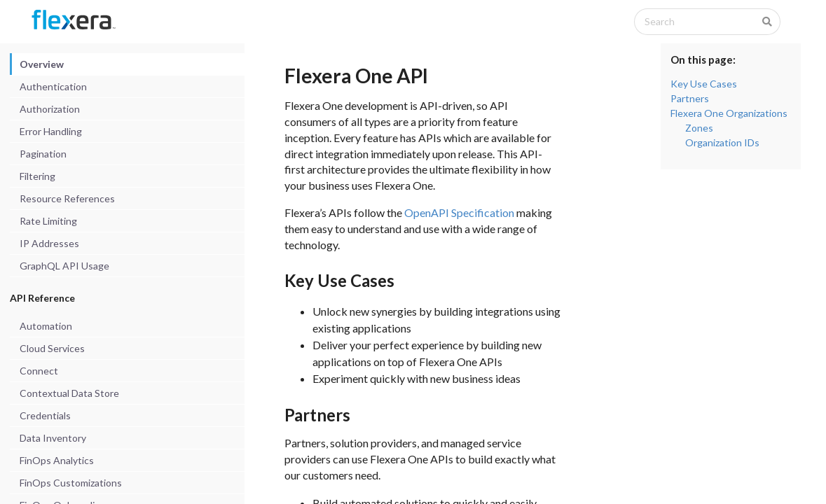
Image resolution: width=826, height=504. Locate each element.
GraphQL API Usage (64, 266)
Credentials (45, 415)
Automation (46, 326)
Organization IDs (722, 142)
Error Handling (51, 131)
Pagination (43, 154)
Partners (690, 98)
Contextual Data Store (69, 393)
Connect (39, 371)
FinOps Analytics (57, 460)
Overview (42, 64)
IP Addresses (49, 243)
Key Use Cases (704, 84)
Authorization (50, 109)
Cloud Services (52, 348)
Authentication (53, 86)
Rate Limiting (48, 221)
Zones (699, 128)
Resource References (67, 198)
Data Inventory (53, 438)
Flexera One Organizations (729, 113)
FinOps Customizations (71, 483)
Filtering (37, 176)
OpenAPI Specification (459, 212)
